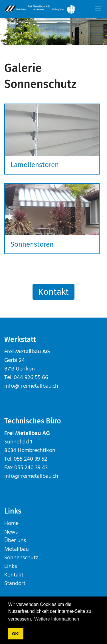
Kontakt (53, 292)
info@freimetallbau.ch (31, 386)
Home (11, 524)
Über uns (15, 541)
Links (11, 566)
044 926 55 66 (31, 378)
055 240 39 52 (30, 459)
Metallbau (17, 549)
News (11, 532)
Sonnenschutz (21, 558)
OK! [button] (16, 634)
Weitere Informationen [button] (57, 619)
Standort (15, 584)
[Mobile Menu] (98, 9)
